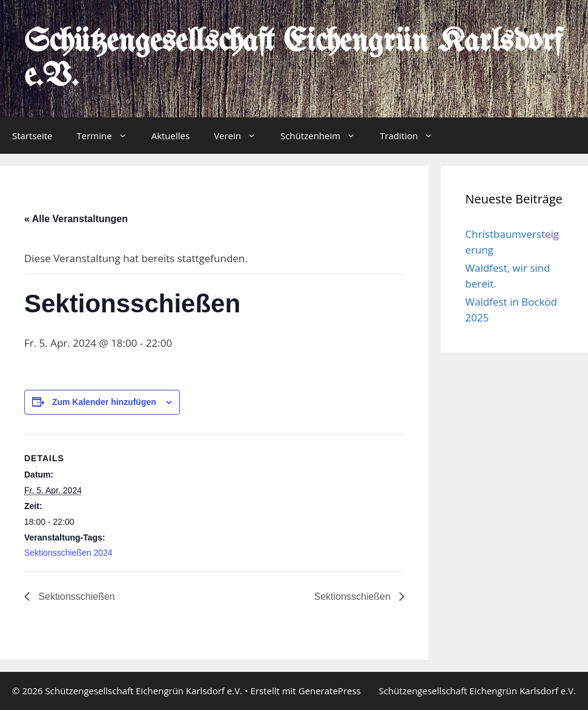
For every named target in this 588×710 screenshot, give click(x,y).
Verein (241, 136)
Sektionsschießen (75, 597)
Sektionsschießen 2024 (68, 553)
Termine (108, 136)
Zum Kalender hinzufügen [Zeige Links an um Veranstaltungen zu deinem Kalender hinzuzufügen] (104, 402)
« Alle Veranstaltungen (76, 219)
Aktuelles (170, 136)
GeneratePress (330, 691)
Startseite (32, 136)
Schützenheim (324, 136)
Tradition (412, 136)
